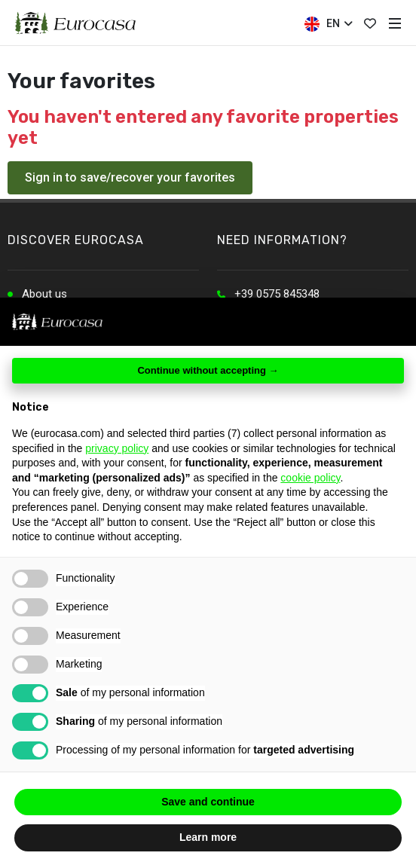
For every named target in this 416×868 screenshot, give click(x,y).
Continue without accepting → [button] (208, 370)
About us (44, 294)
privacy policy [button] (117, 448)
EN (328, 24)
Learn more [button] (208, 837)
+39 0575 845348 (277, 294)
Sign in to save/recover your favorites (130, 177)
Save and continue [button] (208, 802)
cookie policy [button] (310, 478)
